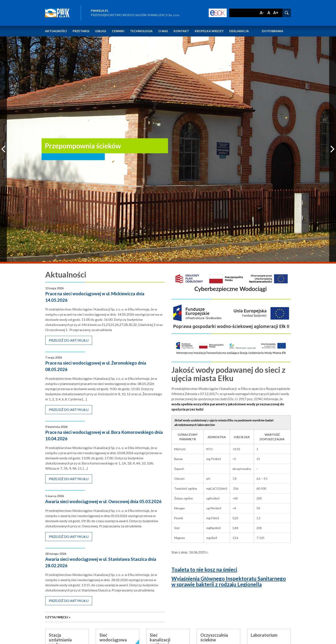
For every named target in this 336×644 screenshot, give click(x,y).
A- (262, 13)
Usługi (101, 31)
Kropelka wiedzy (209, 31)
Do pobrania (273, 31)
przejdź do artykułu (69, 341)
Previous (3, 149)
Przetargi (81, 31)
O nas (163, 31)
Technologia (141, 31)
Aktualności (56, 31)
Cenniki (118, 31)
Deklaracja (239, 31)
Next (333, 149)
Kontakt (181, 31)
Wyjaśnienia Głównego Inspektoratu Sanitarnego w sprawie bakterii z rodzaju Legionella (229, 581)
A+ (276, 13)
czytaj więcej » (68, 618)
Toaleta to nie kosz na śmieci (204, 569)
